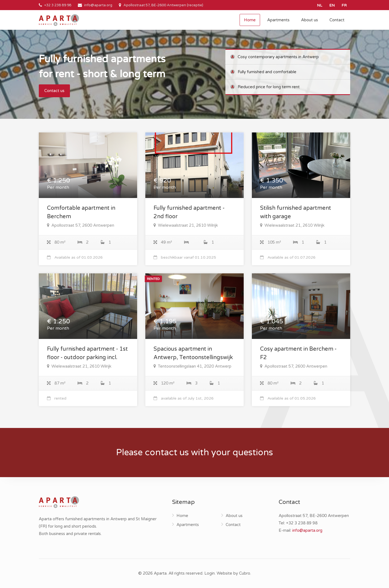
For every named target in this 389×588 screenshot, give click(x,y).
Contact (337, 20)
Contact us (54, 91)
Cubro (245, 573)
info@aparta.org (98, 5)
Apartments (278, 20)
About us (310, 20)
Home (250, 20)
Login (210, 573)
